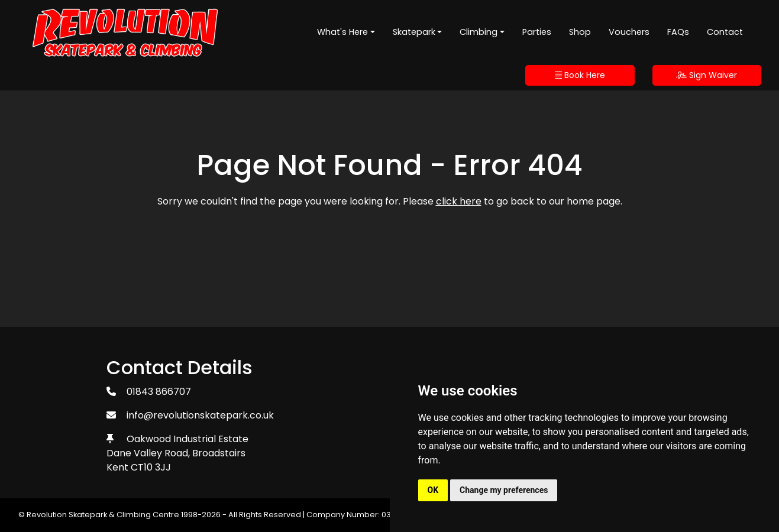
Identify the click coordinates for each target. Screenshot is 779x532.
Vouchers (629, 32)
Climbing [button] (479, 32)
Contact (725, 32)
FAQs (678, 32)
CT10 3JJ (151, 467)
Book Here (580, 75)
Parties (537, 32)
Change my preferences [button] (504, 490)
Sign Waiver (707, 75)
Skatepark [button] (414, 32)
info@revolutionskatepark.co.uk (200, 415)
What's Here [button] (342, 32)
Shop (580, 32)
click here (459, 201)
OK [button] (433, 490)
